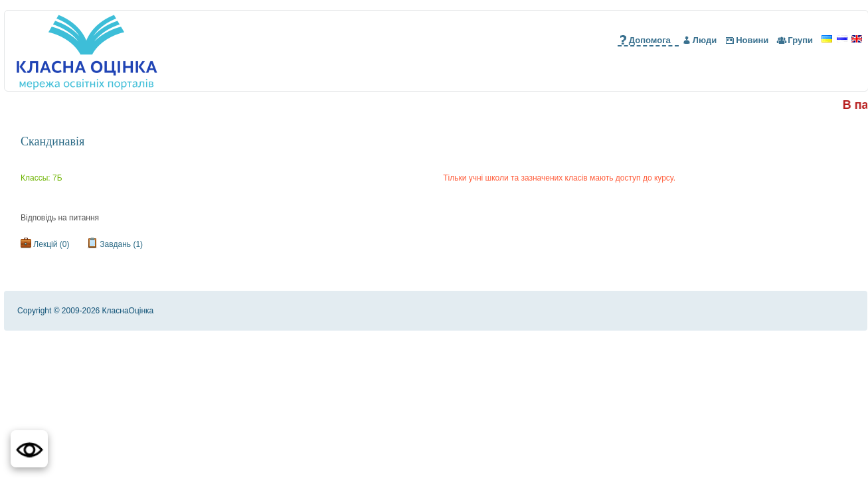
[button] (29, 449)
